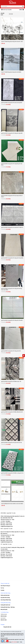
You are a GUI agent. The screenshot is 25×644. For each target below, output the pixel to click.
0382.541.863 (4, 620)
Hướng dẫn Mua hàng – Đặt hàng (8, 607)
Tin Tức (2, 588)
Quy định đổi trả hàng (5, 598)
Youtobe (2, 590)
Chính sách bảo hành (5, 595)
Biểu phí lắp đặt (4, 609)
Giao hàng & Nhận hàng (6, 600)
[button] (7, 10)
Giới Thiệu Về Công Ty (5, 586)
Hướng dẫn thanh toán (5, 605)
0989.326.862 (4, 616)
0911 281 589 (14, 642)
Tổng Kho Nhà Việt (7, 627)
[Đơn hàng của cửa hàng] (16, 14)
